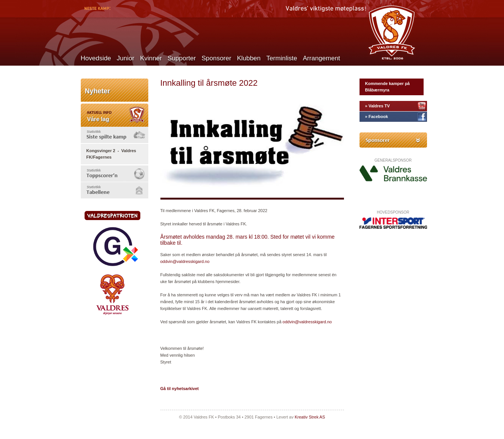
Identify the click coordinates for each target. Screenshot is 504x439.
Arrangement (322, 58)
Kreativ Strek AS (310, 417)
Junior (126, 58)
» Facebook (377, 116)
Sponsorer (216, 58)
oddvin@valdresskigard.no (185, 261)
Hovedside (96, 58)
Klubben (249, 58)
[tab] (115, 135)
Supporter (182, 58)
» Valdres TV (378, 106)
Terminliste (282, 58)
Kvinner (151, 58)
